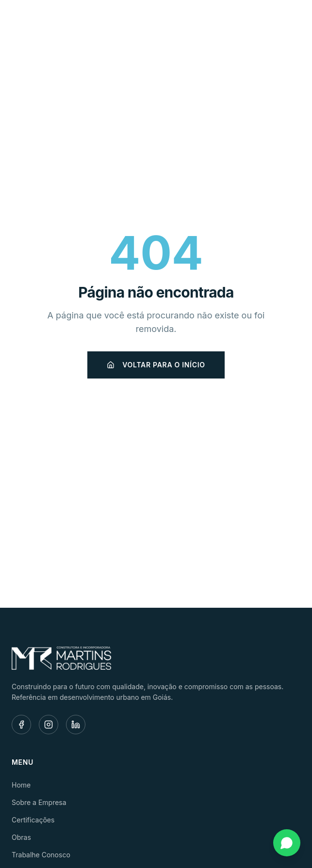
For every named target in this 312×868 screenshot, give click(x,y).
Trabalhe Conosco (41, 855)
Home (21, 785)
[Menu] (290, 22)
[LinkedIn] (76, 725)
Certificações (33, 820)
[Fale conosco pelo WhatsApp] (287, 843)
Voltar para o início (156, 365)
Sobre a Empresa (39, 802)
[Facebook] (21, 725)
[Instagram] (49, 725)
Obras (21, 837)
